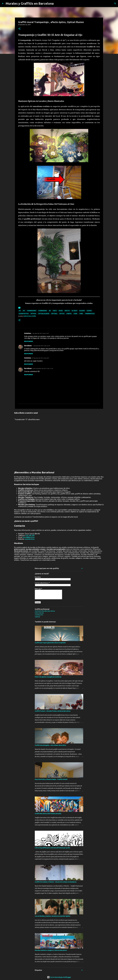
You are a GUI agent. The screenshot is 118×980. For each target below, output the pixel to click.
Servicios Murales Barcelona (45, 611)
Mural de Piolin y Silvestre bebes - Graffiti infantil (51, 779)
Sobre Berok (39, 613)
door (61, 311)
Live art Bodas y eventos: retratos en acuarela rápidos (53, 916)
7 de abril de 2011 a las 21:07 (40, 333)
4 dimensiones (32, 311)
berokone (28, 346)
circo (55, 311)
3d (20, 311)
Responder (29, 341)
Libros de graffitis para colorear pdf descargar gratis (52, 848)
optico (62, 314)
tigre (81, 314)
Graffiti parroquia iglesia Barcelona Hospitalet (50, 643)
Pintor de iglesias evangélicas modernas (48, 677)
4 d (24, 311)
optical (33, 314)
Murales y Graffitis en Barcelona (30, 3)
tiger (75, 314)
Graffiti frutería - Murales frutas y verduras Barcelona (53, 711)
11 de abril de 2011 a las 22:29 (41, 346)
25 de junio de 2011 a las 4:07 (40, 358)
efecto (67, 311)
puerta (69, 314)
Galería (37, 617)
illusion (82, 311)
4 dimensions (43, 311)
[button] (19, 29)
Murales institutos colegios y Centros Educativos (51, 950)
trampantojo (90, 314)
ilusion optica (24, 314)
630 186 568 (30, 535)
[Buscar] (115, 4)
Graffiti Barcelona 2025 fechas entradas (48, 814)
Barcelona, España (30, 316)
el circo (75, 311)
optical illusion (44, 314)
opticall (54, 314)
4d (50, 311)
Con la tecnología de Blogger (59, 977)
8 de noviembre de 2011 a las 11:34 (43, 368)
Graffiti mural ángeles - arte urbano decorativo (50, 745)
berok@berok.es (29, 537)
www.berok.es (30, 539)
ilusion (89, 311)
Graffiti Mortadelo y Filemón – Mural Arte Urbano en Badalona (56, 882)
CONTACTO (39, 615)
